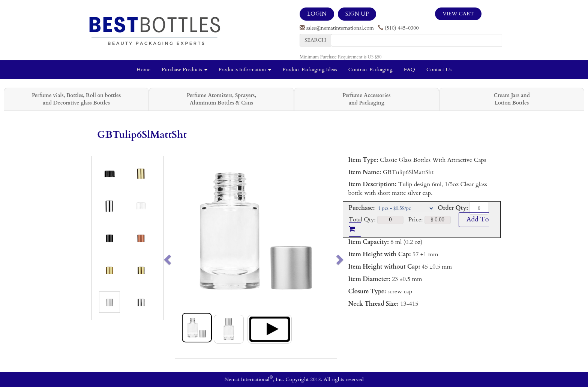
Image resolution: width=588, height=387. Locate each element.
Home (143, 69)
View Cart (458, 14)
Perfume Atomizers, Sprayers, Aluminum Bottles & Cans (221, 99)
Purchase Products (184, 69)
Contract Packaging (370, 69)
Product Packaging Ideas (310, 69)
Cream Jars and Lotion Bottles (511, 99)
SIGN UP (357, 14)
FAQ (409, 69)
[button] (183, 257)
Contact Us (439, 69)
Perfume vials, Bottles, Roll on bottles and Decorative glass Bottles (76, 99)
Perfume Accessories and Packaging (366, 99)
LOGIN (317, 14)
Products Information (245, 69)
